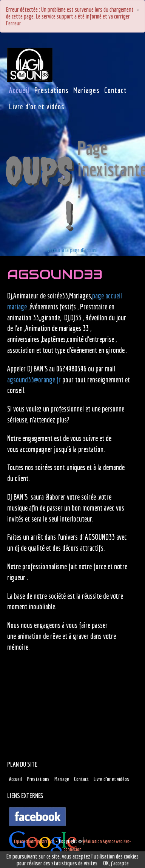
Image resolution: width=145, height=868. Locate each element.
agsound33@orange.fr (34, 380)
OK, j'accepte (116, 863)
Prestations (38, 779)
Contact (81, 779)
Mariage (62, 779)
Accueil (15, 779)
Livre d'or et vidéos (111, 779)
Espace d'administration (34, 841)
